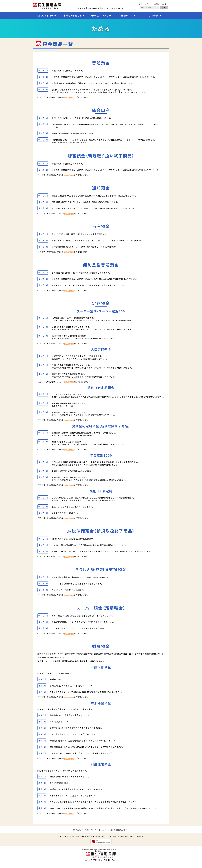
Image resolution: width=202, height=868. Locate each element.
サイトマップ (143, 4)
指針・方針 (90, 834)
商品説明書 (69, 98)
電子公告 (77, 834)
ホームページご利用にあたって (112, 834)
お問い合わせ (160, 4)
